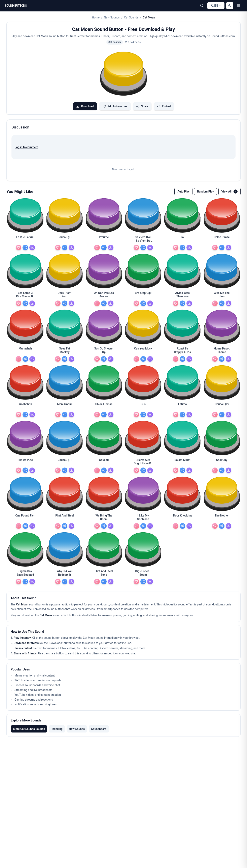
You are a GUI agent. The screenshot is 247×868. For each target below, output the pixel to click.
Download (85, 106)
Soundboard (99, 729)
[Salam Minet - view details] (182, 462)
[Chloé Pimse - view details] (222, 239)
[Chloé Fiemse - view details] (104, 406)
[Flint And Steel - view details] (65, 518)
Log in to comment (26, 147)
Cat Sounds (131, 17)
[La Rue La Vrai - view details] (25, 239)
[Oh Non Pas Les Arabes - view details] (104, 295)
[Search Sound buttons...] (202, 6)
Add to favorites (115, 106)
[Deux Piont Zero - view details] (65, 295)
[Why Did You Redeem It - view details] (65, 574)
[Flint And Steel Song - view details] (104, 574)
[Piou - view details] (182, 239)
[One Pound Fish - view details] (25, 518)
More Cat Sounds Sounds (29, 729)
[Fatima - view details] (182, 406)
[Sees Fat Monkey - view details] (65, 351)
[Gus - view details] (143, 406)
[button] (123, 74)
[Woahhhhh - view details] (25, 406)
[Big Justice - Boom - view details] (143, 574)
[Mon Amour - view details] (65, 406)
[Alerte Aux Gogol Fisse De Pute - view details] (143, 462)
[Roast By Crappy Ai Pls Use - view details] (182, 351)
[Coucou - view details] (104, 462)
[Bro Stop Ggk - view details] (143, 295)
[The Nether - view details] (222, 518)
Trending (57, 729)
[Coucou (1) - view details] (65, 462)
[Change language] (216, 6)
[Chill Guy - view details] (222, 462)
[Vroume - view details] (104, 239)
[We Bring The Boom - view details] (104, 518)
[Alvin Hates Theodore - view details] (182, 295)
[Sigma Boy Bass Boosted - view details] (25, 574)
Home (96, 17)
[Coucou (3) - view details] (65, 239)
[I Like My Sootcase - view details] (143, 518)
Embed (164, 106)
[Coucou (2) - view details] (222, 406)
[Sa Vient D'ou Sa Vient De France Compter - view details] (143, 239)
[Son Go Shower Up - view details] (104, 351)
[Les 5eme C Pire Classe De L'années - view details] (25, 295)
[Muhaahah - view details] (25, 351)
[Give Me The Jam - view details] (222, 295)
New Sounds (112, 17)
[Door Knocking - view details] (182, 518)
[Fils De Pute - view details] (25, 462)
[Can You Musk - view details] (143, 351)
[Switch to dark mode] (230, 6)
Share (142, 106)
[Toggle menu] (239, 6)
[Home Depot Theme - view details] (222, 351)
